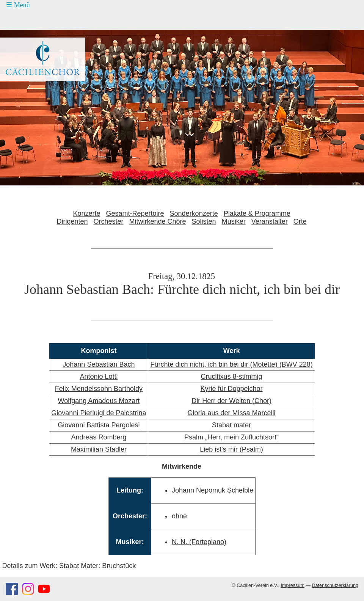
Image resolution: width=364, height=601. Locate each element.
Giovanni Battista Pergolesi (99, 425)
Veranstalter (270, 221)
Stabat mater (231, 425)
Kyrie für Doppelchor (232, 389)
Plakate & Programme (257, 213)
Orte (300, 221)
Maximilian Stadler (99, 449)
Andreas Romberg (99, 437)
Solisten (204, 221)
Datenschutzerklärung (335, 585)
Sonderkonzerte (194, 213)
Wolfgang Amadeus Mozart (99, 401)
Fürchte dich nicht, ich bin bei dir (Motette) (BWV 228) (231, 364)
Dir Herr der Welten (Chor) (231, 401)
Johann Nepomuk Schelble (213, 490)
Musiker (234, 221)
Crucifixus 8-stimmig (232, 377)
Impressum (293, 585)
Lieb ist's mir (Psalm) (231, 449)
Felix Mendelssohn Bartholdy (99, 389)
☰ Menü (18, 5)
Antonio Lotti (99, 377)
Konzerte (86, 213)
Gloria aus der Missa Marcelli (232, 413)
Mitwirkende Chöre (158, 221)
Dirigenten (72, 221)
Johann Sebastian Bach (99, 364)
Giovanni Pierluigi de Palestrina (99, 413)
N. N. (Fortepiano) (199, 542)
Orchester (108, 221)
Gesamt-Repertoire (135, 213)
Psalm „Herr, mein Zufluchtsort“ (231, 437)
